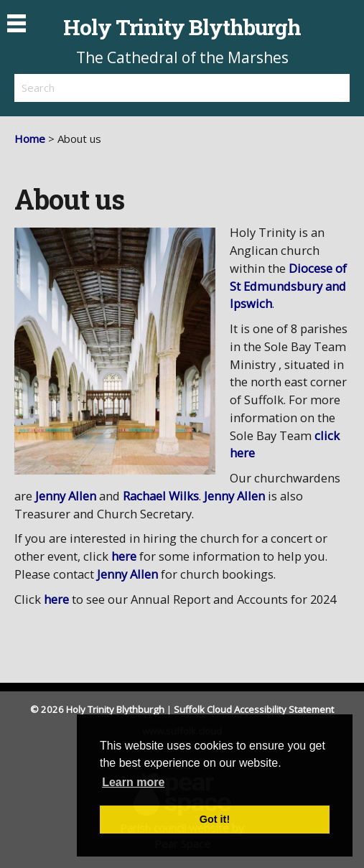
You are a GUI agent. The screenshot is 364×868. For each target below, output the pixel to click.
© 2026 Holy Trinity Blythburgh (97, 709)
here (124, 556)
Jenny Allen (64, 496)
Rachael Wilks (159, 496)
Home (30, 139)
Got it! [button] (215, 819)
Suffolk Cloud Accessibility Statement (254, 709)
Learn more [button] (133, 782)
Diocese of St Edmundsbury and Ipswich (288, 286)
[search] (98, 88)
